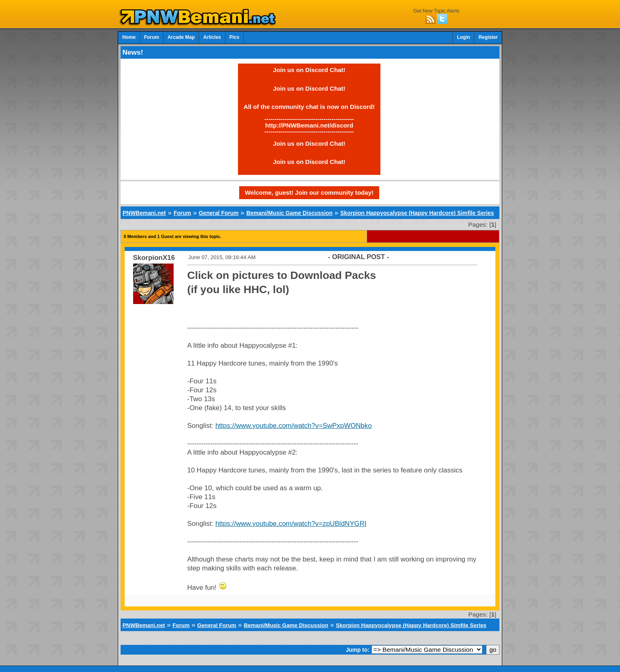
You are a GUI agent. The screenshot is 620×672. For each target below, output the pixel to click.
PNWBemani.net (144, 213)
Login (463, 37)
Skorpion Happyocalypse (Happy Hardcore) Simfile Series (417, 213)
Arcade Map (181, 37)
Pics (234, 37)
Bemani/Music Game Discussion (290, 213)
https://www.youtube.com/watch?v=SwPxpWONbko (293, 426)
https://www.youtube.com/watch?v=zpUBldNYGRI (291, 524)
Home (129, 37)
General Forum (219, 213)
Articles (212, 37)
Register (488, 37)
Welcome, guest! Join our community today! (309, 192)
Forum (152, 37)
